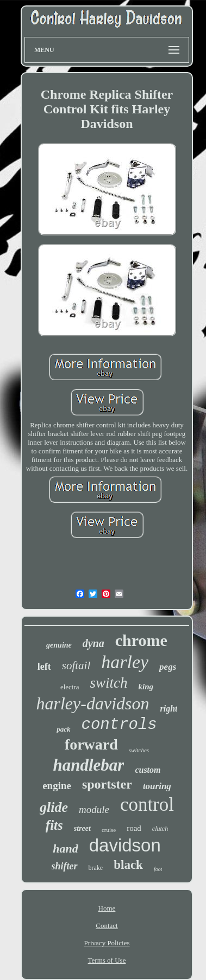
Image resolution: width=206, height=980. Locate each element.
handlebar (88, 765)
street (82, 828)
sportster (107, 784)
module (94, 809)
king (146, 687)
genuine (59, 645)
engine (57, 786)
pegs (168, 667)
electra (70, 687)
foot (158, 869)
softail (76, 665)
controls (119, 725)
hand (65, 848)
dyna (93, 643)
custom (148, 770)
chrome (141, 640)
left (44, 667)
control (147, 805)
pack (63, 729)
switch (109, 683)
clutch (160, 829)
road (134, 828)
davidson (125, 845)
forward (91, 744)
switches (139, 750)
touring (157, 786)
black (128, 865)
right (168, 709)
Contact (107, 925)
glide (54, 807)
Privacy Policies (107, 943)
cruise (109, 830)
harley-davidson (93, 703)
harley (125, 662)
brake (96, 868)
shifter (65, 866)
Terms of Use (107, 960)
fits (54, 825)
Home (107, 908)
